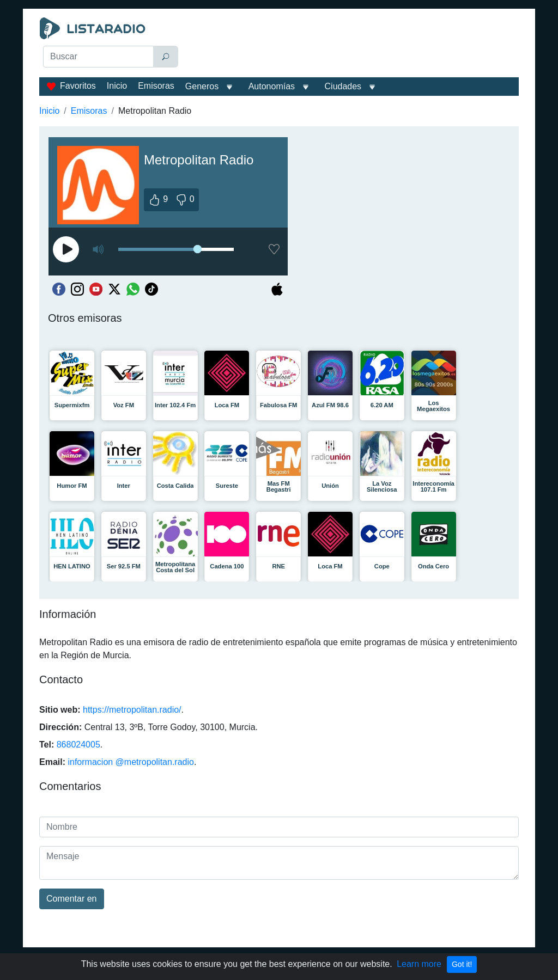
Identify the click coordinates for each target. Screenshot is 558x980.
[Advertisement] (353, 45)
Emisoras (156, 86)
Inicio (117, 86)
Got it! (462, 964)
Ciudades (343, 86)
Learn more (419, 964)
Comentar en (72, 899)
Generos (202, 86)
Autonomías (272, 86)
